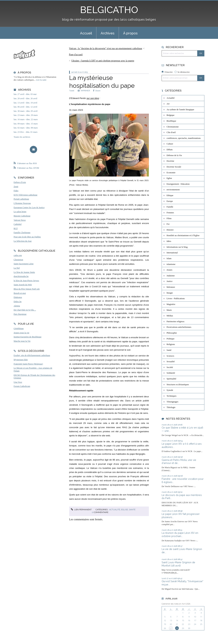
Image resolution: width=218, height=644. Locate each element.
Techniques (172, 396)
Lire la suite (41, 80)
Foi (168, 224)
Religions (171, 344)
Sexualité (171, 362)
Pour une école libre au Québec (27, 237)
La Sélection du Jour (23, 241)
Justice (170, 281)
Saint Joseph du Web (23, 285)
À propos (130, 33)
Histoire (170, 230)
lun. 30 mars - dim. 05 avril (26, 111)
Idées (169, 241)
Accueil (86, 33)
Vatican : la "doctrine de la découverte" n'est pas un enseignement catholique (106, 48)
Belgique (170, 115)
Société (170, 367)
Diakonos (18, 297)
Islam (169, 258)
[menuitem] (86, 33)
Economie (171, 173)
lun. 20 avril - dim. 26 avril (25, 98)
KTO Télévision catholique (26, 195)
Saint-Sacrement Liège (24, 264)
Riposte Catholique (22, 216)
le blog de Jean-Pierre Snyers (26, 281)
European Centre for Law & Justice (29, 208)
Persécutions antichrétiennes (179, 327)
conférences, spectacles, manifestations (184, 138)
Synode (170, 390)
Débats (170, 150)
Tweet (72, 91)
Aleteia (17, 306)
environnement (173, 190)
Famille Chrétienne (22, 233)
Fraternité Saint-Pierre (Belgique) (28, 364)
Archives (108, 33)
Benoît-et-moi (20, 293)
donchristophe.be (21, 276)
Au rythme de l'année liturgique (180, 110)
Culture (170, 144)
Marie (169, 310)
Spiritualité (171, 379)
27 (171, 628)
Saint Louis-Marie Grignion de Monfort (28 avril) (178, 564)
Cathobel (18, 224)
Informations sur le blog (177, 247)
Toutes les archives (22, 137)
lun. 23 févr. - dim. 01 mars (26, 132)
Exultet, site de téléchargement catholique (32, 355)
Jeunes (169, 270)
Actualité (115, 510)
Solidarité (171, 373)
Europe (170, 201)
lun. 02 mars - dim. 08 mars (26, 128)
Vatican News (20, 220)
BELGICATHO (109, 10)
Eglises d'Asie (20, 182)
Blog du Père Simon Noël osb (27, 289)
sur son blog (93, 98)
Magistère (171, 304)
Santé (132, 510)
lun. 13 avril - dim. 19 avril (25, 103)
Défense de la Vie (174, 155)
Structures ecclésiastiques (178, 385)
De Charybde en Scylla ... (25, 310)
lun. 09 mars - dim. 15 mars (26, 124)
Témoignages (172, 402)
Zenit (16, 187)
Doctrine (170, 161)
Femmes (170, 213)
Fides (16, 191)
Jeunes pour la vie (21, 333)
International (172, 253)
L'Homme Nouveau (22, 203)
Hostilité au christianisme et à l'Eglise (183, 235)
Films (169, 218)
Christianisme (173, 127)
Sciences (170, 356)
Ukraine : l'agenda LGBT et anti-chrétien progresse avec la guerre (103, 61)
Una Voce (18, 382)
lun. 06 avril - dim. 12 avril (25, 107)
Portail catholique (21, 199)
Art (168, 104)
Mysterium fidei (21, 360)
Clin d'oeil (171, 132)
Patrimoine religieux (176, 321)
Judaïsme (171, 276)
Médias (170, 316)
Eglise (124, 510)
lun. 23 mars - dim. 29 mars (26, 115)
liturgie (170, 293)
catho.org (18, 255)
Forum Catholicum (22, 386)
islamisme (171, 264)
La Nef (17, 268)
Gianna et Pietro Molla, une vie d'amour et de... (179, 462)
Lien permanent (81, 510)
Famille (170, 207)
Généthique (19, 328)
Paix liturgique (20, 314)
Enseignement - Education (178, 184)
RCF (16, 228)
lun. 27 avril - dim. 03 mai (25, 94)
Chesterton (18, 260)
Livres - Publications (176, 298)
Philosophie (172, 333)
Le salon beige (20, 212)
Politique (170, 339)
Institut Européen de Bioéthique (28, 337)
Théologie (171, 407)
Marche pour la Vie (22, 341)
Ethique (170, 195)
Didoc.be (18, 302)
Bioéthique (171, 121)
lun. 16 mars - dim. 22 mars (26, 119)
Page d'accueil (76, 55)
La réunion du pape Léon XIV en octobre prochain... (180, 534)
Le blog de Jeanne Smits (24, 272)
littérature (171, 287)
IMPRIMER (84, 91)
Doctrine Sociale (174, 167)
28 (177, 628)
